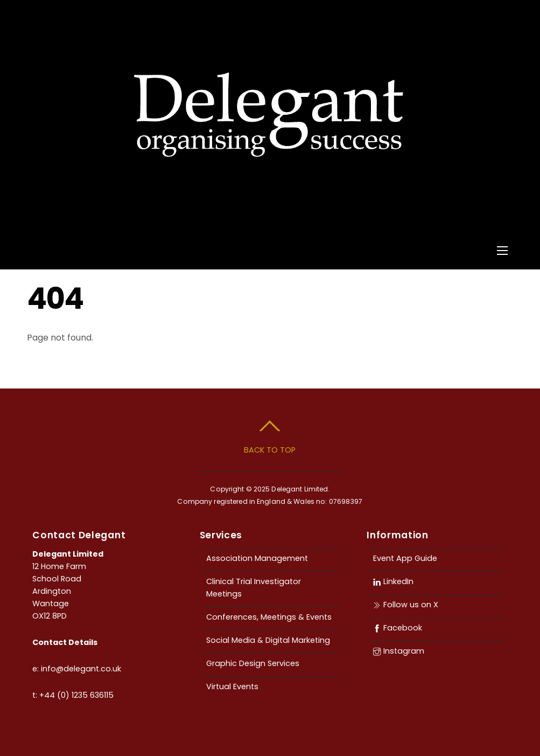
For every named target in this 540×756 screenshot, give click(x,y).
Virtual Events (232, 686)
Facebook (397, 628)
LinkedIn (393, 581)
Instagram (398, 651)
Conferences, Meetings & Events (269, 617)
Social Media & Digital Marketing (268, 640)
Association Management (257, 558)
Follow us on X (405, 605)
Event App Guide (405, 558)
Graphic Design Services (253, 663)
